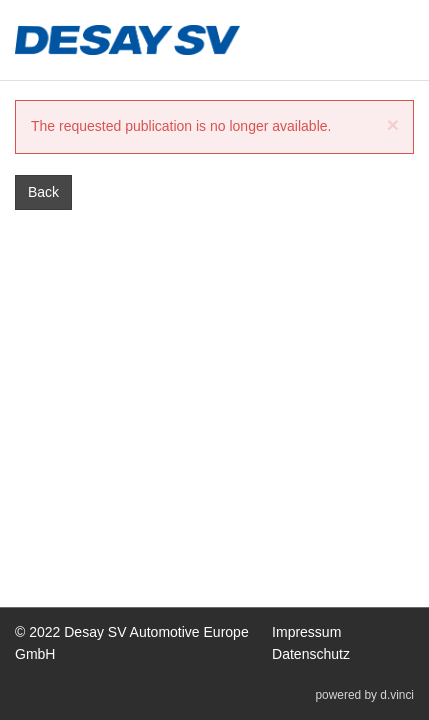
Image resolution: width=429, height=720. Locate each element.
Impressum (306, 633)
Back (43, 192)
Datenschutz (311, 654)
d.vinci (397, 696)
